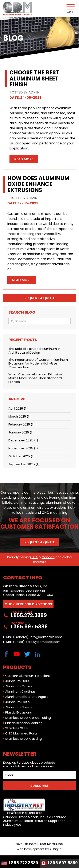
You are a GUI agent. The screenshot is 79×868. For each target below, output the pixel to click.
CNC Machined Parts (21, 733)
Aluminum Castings (20, 692)
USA (35, 557)
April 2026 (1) (18, 408)
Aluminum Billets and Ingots (27, 697)
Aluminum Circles (19, 686)
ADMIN (34, 92)
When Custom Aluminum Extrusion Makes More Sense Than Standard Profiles (35, 378)
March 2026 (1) (20, 416)
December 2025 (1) (23, 440)
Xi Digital (56, 849)
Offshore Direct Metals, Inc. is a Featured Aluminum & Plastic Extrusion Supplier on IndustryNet (35, 812)
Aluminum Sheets (19, 707)
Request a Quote (40, 542)
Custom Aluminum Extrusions (28, 676)
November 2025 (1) (23, 448)
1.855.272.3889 (20, 863)
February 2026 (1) (22, 424)
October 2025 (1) (22, 456)
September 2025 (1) (24, 464)
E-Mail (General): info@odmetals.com (33, 637)
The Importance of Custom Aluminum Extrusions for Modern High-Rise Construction (38, 363)
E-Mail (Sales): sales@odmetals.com (32, 642)
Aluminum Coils (17, 681)
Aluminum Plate (17, 702)
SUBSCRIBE (39, 786)
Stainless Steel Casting (23, 739)
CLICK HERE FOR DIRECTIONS (28, 604)
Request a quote (40, 298)
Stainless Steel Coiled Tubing (28, 718)
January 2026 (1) (21, 432)
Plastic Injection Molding (24, 723)
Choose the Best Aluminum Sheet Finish (34, 78)
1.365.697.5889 (59, 863)
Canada (48, 557)
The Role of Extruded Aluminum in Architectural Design (34, 351)
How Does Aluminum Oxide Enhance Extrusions (38, 184)
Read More (24, 159)
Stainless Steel (17, 728)
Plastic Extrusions (19, 712)
